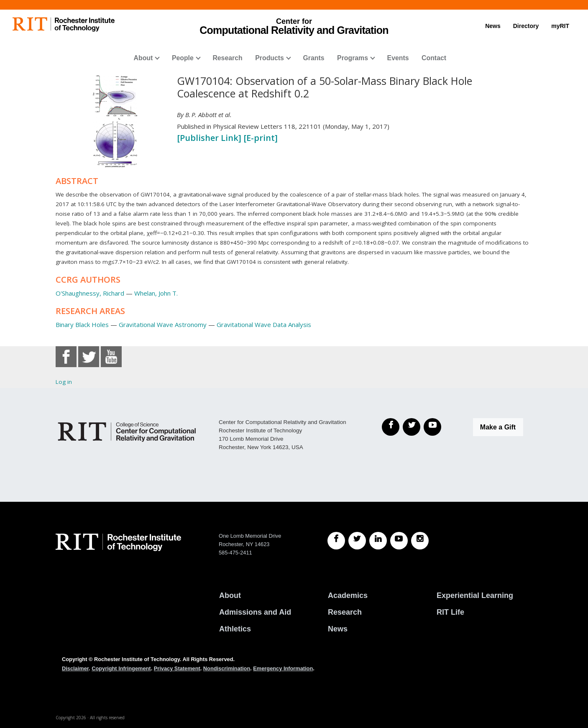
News (493, 26)
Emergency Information (283, 668)
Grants (313, 58)
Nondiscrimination (227, 668)
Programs (353, 58)
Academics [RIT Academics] (348, 595)
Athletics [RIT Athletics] (235, 629)
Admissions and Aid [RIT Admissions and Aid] (255, 612)
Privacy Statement (177, 668)
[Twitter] (412, 427)
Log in (64, 382)
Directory (526, 26)
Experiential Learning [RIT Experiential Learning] (475, 595)
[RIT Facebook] (336, 541)
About (143, 58)
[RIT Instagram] (420, 541)
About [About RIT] (230, 595)
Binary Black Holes (82, 324)
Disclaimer (75, 668)
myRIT (560, 26)
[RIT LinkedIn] (378, 541)
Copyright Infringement (121, 668)
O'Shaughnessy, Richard (90, 293)
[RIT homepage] (64, 24)
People (183, 58)
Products (270, 58)
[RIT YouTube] (399, 541)
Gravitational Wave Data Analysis (264, 324)
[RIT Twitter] (357, 541)
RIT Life (450, 612)
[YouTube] (432, 427)
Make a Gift (498, 427)
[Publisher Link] (210, 138)
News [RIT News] (338, 629)
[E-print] (261, 138)
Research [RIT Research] (345, 612)
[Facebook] (391, 427)
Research (227, 58)
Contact (434, 58)
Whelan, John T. (156, 293)
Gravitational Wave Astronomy (163, 324)
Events (398, 58)
